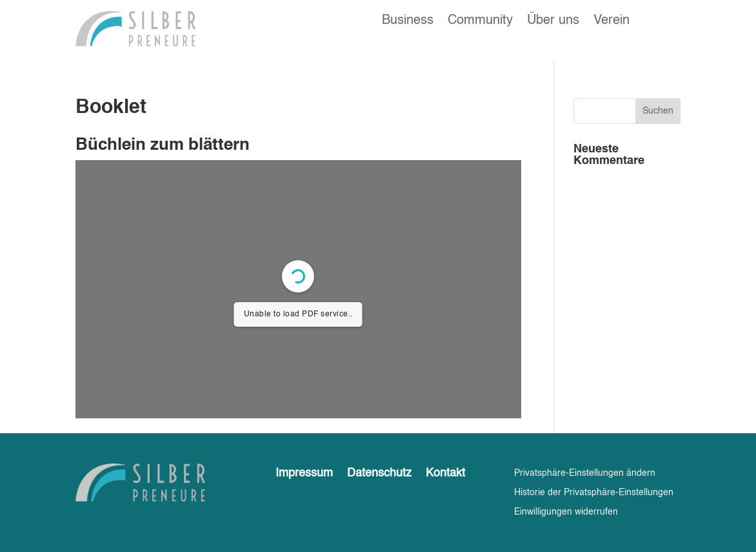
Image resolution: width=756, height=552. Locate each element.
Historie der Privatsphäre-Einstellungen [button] (594, 493)
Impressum (304, 474)
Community (480, 22)
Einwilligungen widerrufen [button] (566, 512)
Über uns (553, 22)
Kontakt (445, 474)
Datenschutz (379, 474)
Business (408, 22)
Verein (612, 22)
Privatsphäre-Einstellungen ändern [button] (585, 473)
